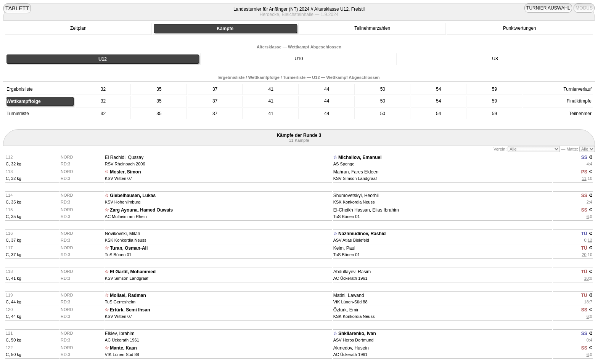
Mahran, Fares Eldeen (356, 172)
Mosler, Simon (125, 172)
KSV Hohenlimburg (123, 202)
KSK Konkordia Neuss (354, 202)
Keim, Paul (344, 248)
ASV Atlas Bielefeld (351, 240)
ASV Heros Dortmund (354, 340)
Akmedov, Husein (351, 348)
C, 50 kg (14, 340)
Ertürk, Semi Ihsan (130, 310)
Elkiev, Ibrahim (120, 334)
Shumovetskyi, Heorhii (356, 196)
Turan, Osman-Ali (129, 248)
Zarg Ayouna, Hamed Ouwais (141, 210)
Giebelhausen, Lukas (133, 196)
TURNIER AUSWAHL (548, 8)
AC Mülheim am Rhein (126, 216)
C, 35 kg (14, 202)
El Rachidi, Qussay (124, 157)
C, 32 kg (14, 164)
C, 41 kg (14, 278)
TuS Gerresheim (120, 302)
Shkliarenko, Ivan (357, 334)
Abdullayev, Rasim (352, 272)
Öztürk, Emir (346, 310)
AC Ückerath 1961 (350, 278)
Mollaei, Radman (128, 295)
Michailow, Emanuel (360, 157)
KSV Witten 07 (119, 178)
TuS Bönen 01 (347, 216)
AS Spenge (344, 164)
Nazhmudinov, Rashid (362, 234)
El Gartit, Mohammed (133, 272)
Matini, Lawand (349, 295)
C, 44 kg (14, 302)
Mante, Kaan (123, 348)
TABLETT (17, 8)
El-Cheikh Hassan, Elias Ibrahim (366, 210)
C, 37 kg (14, 240)
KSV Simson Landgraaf (355, 178)
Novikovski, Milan (123, 234)
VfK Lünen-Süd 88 (350, 302)
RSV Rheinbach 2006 (125, 164)
